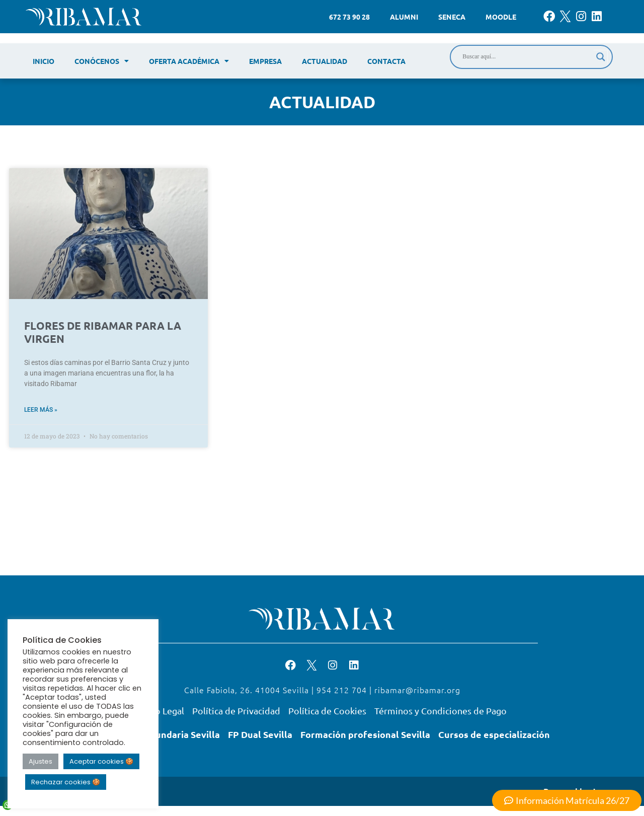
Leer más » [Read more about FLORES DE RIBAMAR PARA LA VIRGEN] (41, 410)
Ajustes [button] (41, 761)
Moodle (501, 17)
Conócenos (102, 61)
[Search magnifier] (601, 57)
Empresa (265, 61)
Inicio (44, 61)
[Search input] (527, 57)
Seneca (452, 17)
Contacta (386, 61)
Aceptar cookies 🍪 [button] (101, 761)
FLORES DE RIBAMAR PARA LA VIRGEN (103, 332)
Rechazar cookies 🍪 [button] (66, 782)
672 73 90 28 (349, 17)
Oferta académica (189, 61)
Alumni (404, 17)
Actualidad (325, 61)
